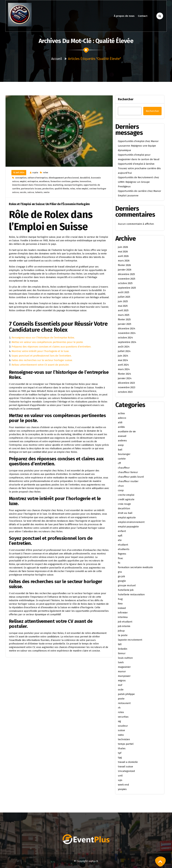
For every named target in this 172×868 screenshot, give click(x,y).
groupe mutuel (127, 585)
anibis (121, 427)
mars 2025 (124, 315)
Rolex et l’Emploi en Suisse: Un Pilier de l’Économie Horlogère (49, 204)
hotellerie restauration (131, 594)
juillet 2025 (124, 297)
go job (121, 576)
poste (121, 699)
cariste (122, 459)
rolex (46, 173)
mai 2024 (123, 360)
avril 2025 (123, 310)
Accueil (57, 59)
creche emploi (126, 495)
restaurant (124, 703)
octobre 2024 (125, 338)
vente (47, 192)
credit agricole (126, 499)
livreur (122, 653)
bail (120, 450)
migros (122, 681)
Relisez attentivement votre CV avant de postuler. (40, 365)
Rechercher (126, 99)
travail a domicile (128, 762)
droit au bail (125, 513)
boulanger (124, 454)
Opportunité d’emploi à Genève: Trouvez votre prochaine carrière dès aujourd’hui (139, 168)
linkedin (123, 649)
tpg (120, 757)
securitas (123, 717)
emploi (23, 181)
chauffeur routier (128, 481)
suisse (31, 192)
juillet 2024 (124, 351)
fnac (121, 558)
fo (119, 563)
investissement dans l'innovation (29, 185)
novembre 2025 (127, 279)
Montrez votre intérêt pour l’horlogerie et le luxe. (40, 351)
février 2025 (124, 319)
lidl (120, 644)
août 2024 (124, 347)
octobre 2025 (125, 283)
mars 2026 (124, 261)
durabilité (85, 178)
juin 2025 (123, 301)
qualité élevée (62, 189)
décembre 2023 (126, 383)
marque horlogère (73, 185)
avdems (122, 441)
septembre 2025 (127, 288)
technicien (124, 739)
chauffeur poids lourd (131, 477)
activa (121, 413)
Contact (143, 16)
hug (120, 599)
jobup (121, 631)
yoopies (122, 789)
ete (120, 540)
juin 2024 (123, 356)
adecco (122, 418)
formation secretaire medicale (135, 567)
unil (120, 776)
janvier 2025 (125, 324)
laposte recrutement (130, 640)
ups (120, 780)
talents (39, 192)
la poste (123, 635)
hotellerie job (126, 590)
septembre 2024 (127, 342)
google (122, 581)
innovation (85, 181)
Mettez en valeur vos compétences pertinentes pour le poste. (47, 342)
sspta (35, 173)
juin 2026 (123, 247)
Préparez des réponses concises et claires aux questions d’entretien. (51, 347)
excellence (44, 181)
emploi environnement (131, 522)
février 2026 (124, 265)
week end (123, 785)
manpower (124, 676)
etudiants (124, 549)
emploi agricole (127, 518)
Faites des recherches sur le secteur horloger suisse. (42, 360)
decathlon (124, 508)
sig (119, 721)
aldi (120, 422)
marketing (58, 185)
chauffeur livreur (128, 472)
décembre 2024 (127, 329)
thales (122, 748)
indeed (122, 608)
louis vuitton (125, 658)
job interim (124, 626)
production (48, 189)
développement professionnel (64, 178)
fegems (122, 554)
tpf (120, 753)
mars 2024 (124, 369)
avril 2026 (123, 256)
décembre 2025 (126, 274)
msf (120, 685)
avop (121, 445)
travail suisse (125, 767)
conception (21, 178)
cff (119, 463)
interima (123, 617)
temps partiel (126, 744)
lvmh (121, 662)
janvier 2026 (125, 270)
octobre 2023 (125, 392)
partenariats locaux (31, 189)
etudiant (123, 545)
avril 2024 (123, 365)
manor (122, 671)
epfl (120, 536)
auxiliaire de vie (127, 431)
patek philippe (126, 694)
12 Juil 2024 (19, 173)
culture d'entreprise (38, 178)
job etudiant (125, 622)
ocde (121, 690)
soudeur (123, 726)
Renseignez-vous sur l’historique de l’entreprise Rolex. (43, 338)
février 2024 (124, 374)
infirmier (123, 613)
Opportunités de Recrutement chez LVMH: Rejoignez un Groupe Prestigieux (138, 182)
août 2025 (124, 292)
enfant (122, 531)
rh (119, 708)
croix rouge (124, 504)
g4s (120, 572)
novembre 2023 (127, 387)
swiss (121, 735)
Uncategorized (126, 771)
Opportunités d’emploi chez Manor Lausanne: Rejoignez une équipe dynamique (138, 146)
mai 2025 (123, 306)
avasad (122, 436)
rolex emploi (82, 189)
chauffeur (124, 468)
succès (23, 192)
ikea (120, 604)
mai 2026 (123, 252)
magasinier (124, 667)
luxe (50, 185)
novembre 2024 (127, 333)
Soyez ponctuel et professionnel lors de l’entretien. (42, 356)
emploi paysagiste (128, 527)
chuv (121, 486)
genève (75, 181)
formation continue (60, 181)
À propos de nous (124, 16)
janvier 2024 (125, 378)
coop (121, 490)
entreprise (33, 181)
